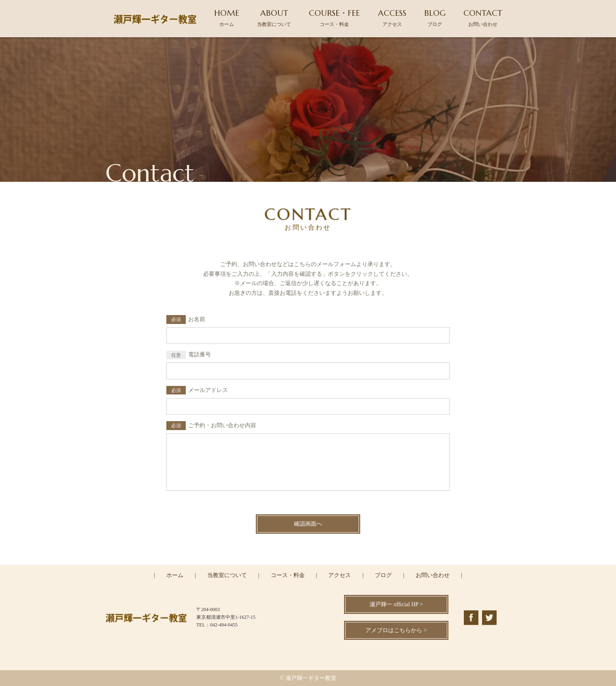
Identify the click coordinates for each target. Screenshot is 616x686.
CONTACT (483, 18)
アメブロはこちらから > (396, 630)
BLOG (435, 18)
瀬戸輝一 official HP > (396, 604)
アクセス (340, 575)
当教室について (227, 575)
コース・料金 (288, 575)
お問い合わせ (433, 575)
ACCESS (392, 18)
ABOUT (274, 18)
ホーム (175, 575)
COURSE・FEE (334, 18)
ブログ (383, 575)
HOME (227, 18)
